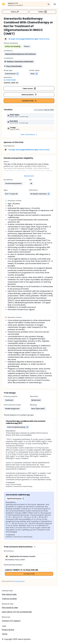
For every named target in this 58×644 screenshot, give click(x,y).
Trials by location (9, 599)
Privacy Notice (8, 630)
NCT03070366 (10, 80)
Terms (5, 634)
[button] (20, 54)
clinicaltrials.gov (19, 581)
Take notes (29, 89)
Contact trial (29, 101)
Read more (29, 176)
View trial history (29, 134)
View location (29, 95)
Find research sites (10, 608)
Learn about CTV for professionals (17, 612)
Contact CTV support (11, 621)
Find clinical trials (9, 594)
